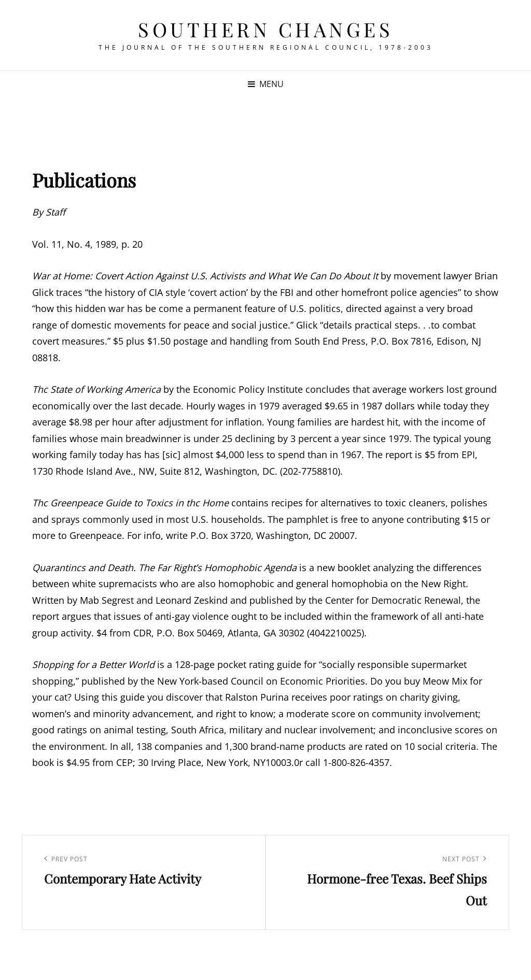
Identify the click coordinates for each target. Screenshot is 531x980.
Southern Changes (265, 29)
